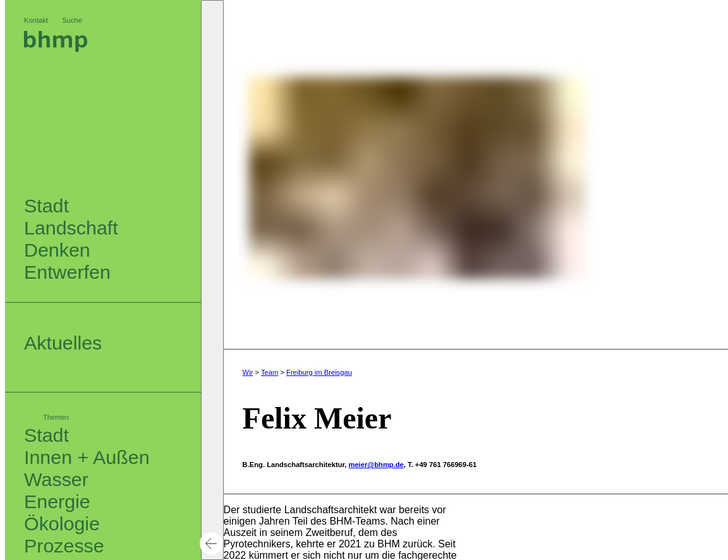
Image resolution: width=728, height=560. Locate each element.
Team (270, 372)
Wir (248, 372)
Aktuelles (63, 343)
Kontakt (36, 20)
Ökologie (62, 523)
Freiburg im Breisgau (319, 372)
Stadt (46, 435)
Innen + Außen (87, 457)
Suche (72, 20)
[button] (212, 280)
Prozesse (64, 545)
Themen (56, 417)
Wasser (56, 479)
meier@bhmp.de (376, 465)
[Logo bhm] (56, 48)
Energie (57, 501)
